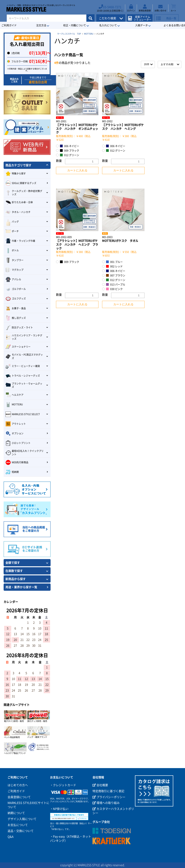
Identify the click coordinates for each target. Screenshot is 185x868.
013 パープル (116, 284)
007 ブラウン (116, 275)
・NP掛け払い (59, 809)
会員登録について (19, 797)
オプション (14, 433)
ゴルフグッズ (16, 299)
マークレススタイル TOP (69, 34)
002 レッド (114, 266)
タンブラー (14, 260)
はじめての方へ (18, 785)
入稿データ (141, 25)
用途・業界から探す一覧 (21, 587)
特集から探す (16, 174)
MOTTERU (89, 34)
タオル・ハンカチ (18, 212)
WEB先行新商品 (17, 462)
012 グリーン (70, 155)
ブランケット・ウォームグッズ (24, 385)
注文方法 (41, 25)
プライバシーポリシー (109, 797)
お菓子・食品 (16, 308)
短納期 (12, 472)
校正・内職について (75, 25)
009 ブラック (70, 150)
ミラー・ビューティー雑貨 (23, 366)
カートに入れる (77, 170)
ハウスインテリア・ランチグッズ (24, 337)
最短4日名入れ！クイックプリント (24, 453)
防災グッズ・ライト (19, 328)
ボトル (12, 251)
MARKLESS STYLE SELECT (23, 414)
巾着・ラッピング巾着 (20, 241)
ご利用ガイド (16, 791)
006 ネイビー (70, 146)
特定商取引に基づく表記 (108, 791)
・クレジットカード (63, 785)
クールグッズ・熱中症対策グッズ (24, 193)
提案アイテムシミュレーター (141, 17)
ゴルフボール (16, 289)
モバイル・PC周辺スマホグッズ (24, 356)
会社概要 (100, 785)
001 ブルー (114, 262)
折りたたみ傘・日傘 (19, 203)
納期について (16, 813)
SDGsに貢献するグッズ (21, 183)
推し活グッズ (16, 318)
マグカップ (14, 270)
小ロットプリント (18, 443)
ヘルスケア (14, 395)
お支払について (18, 825)
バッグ (12, 222)
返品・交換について (21, 831)
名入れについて (108, 25)
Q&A (11, 837)
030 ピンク (114, 289)
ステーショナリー (18, 347)
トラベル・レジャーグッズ (23, 376)
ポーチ (12, 231)
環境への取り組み (106, 803)
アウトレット (16, 424)
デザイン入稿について (22, 819)
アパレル (13, 279)
